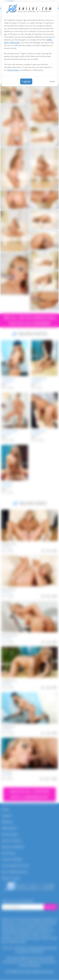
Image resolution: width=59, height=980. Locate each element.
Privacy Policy (13, 70)
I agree (26, 81)
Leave (52, 81)
